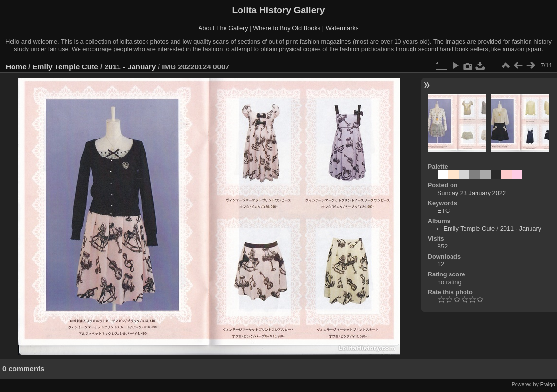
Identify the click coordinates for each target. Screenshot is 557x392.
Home (16, 67)
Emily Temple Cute (66, 67)
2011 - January (130, 67)
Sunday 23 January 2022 (472, 193)
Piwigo (548, 384)
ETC (444, 211)
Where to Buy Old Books (287, 28)
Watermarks (342, 28)
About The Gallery (223, 28)
